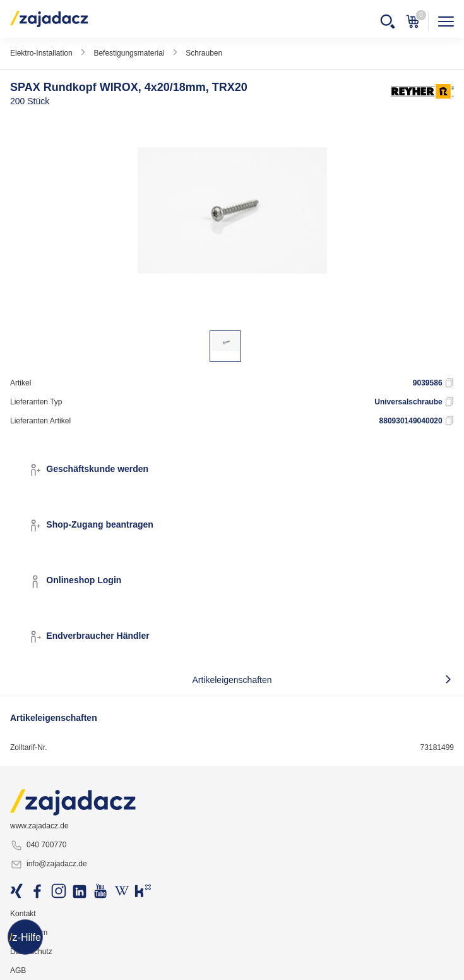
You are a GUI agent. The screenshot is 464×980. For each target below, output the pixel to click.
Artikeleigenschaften (232, 680)
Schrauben (204, 53)
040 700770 (38, 845)
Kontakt (23, 914)
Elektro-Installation (41, 53)
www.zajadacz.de (39, 826)
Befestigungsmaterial (129, 53)
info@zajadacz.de (49, 864)
